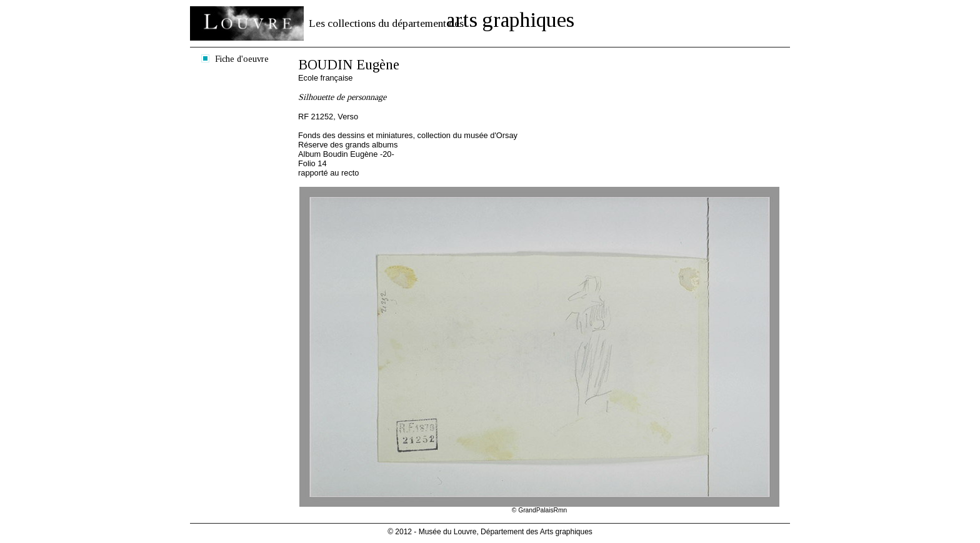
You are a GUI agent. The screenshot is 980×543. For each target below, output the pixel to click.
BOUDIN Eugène (349, 65)
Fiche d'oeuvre (242, 59)
